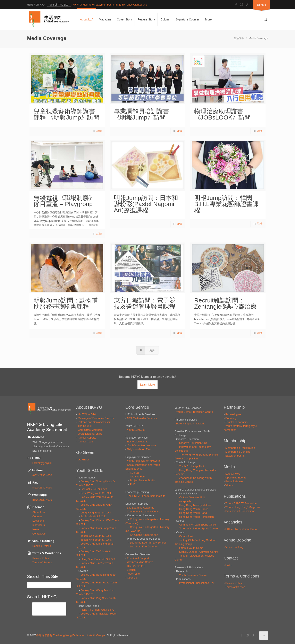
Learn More (147, 385)
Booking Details (42, 546)
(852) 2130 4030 (42, 488)
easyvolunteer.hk (137, 5)
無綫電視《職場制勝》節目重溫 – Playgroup (64, 201)
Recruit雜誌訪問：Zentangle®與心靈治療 (226, 303)
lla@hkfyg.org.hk (42, 463)
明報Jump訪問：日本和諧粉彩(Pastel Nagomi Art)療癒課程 (146, 204)
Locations (38, 521)
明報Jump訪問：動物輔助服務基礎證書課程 (66, 303)
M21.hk (121, 5)
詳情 (99, 131)
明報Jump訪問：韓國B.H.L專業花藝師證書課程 (226, 204)
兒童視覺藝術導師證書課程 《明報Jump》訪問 (67, 114)
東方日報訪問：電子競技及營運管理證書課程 (145, 303)
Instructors (39, 525)
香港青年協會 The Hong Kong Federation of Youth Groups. (71, 635)
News (36, 529)
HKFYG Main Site (83, 5)
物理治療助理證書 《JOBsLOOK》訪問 (223, 114)
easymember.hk (105, 5)
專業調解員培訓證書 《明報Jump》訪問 (142, 114)
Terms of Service (42, 562)
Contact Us (39, 534)
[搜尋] (44, 608)
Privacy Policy (41, 558)
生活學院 (239, 38)
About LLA (39, 512)
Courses (37, 516)
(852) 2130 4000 (42, 475)
